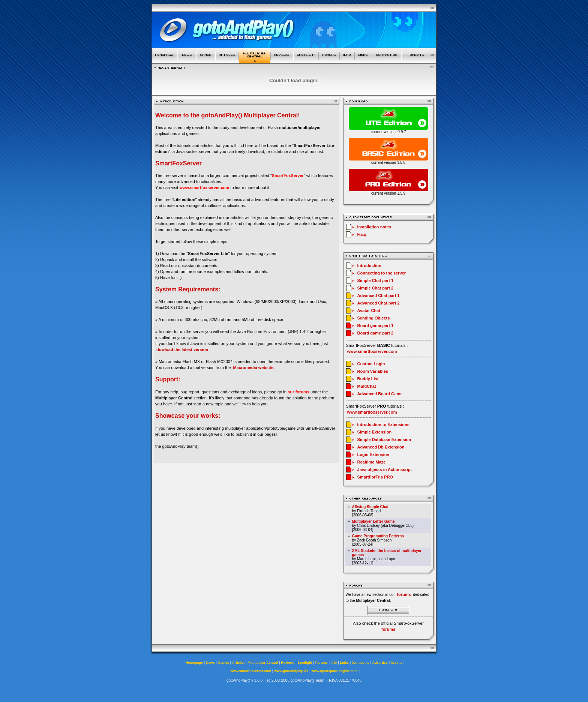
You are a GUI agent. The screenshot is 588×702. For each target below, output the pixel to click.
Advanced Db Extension (381, 447)
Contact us (361, 663)
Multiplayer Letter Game (373, 521)
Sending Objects (374, 318)
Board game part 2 (376, 333)
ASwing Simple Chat (370, 507)
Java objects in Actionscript (385, 469)
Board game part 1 (376, 325)
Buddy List (368, 379)
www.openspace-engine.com (334, 671)
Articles (238, 663)
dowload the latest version (182, 349)
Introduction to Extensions (383, 424)
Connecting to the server (382, 273)
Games (223, 663)
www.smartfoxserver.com (204, 187)
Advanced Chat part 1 (379, 295)
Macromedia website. (254, 367)
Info (334, 663)
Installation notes (374, 227)
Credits (397, 663)
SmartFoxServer (288, 175)
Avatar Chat (369, 310)
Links (345, 663)
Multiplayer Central (263, 663)
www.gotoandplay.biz (291, 671)
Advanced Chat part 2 (379, 303)
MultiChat (367, 386)
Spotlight (305, 663)
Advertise (380, 663)
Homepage (194, 663)
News (210, 663)
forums (388, 629)
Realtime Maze (372, 462)
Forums (322, 663)
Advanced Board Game (380, 394)
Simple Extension (375, 432)
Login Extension (373, 454)
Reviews (288, 663)
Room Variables (373, 371)
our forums (298, 392)
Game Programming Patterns (378, 536)
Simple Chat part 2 (376, 288)
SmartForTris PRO (375, 477)
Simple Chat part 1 (376, 280)
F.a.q (362, 234)
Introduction (369, 265)
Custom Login (371, 364)
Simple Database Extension (384, 439)
